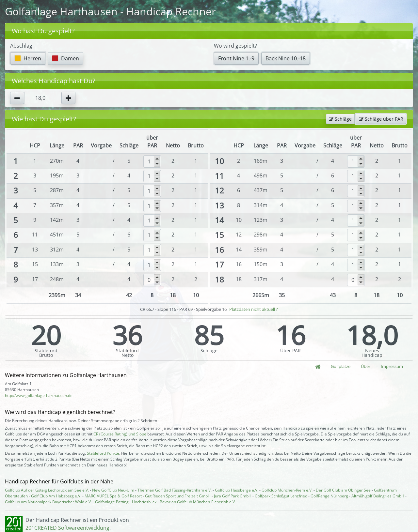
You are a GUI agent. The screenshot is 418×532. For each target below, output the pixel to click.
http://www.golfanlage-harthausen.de (39, 395)
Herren (28, 58)
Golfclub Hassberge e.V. (237, 490)
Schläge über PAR (381, 119)
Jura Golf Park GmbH (233, 496)
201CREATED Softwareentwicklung (67, 528)
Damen (65, 58)
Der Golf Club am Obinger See (343, 490)
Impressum (392, 366)
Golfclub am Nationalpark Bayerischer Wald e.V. (48, 502)
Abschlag (21, 46)
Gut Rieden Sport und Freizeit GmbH (178, 496)
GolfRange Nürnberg (329, 496)
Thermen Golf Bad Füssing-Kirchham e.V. (175, 490)
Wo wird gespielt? (235, 46)
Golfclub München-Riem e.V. (287, 490)
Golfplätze (341, 366)
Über (366, 366)
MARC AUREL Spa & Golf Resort (113, 496)
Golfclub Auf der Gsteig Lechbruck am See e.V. (47, 490)
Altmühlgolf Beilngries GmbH (378, 496)
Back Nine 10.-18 (286, 58)
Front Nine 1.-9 (236, 58)
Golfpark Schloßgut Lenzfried (281, 496)
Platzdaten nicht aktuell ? (254, 309)
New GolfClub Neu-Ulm (113, 490)
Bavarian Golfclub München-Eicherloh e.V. (198, 502)
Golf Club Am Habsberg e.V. (56, 496)
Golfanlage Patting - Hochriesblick (126, 502)
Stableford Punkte (103, 453)
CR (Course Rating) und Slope (120, 434)
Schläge (340, 119)
